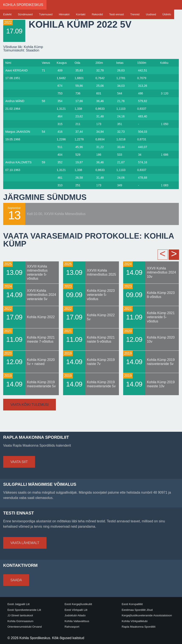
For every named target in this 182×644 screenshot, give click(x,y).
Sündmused (25, 14)
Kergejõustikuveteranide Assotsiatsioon (147, 615)
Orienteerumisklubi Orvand (25, 627)
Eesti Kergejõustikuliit (78, 604)
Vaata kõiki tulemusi (30, 405)
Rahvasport (72, 627)
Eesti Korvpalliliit (132, 604)
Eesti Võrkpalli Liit (76, 610)
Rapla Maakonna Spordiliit (139, 627)
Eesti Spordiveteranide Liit (24, 610)
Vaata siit (19, 462)
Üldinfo (167, 14)
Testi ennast (116, 14)
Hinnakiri (64, 14)
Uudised (151, 14)
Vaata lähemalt (25, 543)
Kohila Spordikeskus (23, 5)
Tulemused (46, 14)
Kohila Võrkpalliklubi (135, 621)
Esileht (7, 14)
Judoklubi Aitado (75, 615)
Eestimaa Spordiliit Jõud (137, 610)
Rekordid (97, 14)
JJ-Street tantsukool (20, 615)
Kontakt (81, 14)
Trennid (135, 14)
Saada (16, 580)
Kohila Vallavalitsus (77, 621)
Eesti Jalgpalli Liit (18, 604)
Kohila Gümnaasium (20, 621)
